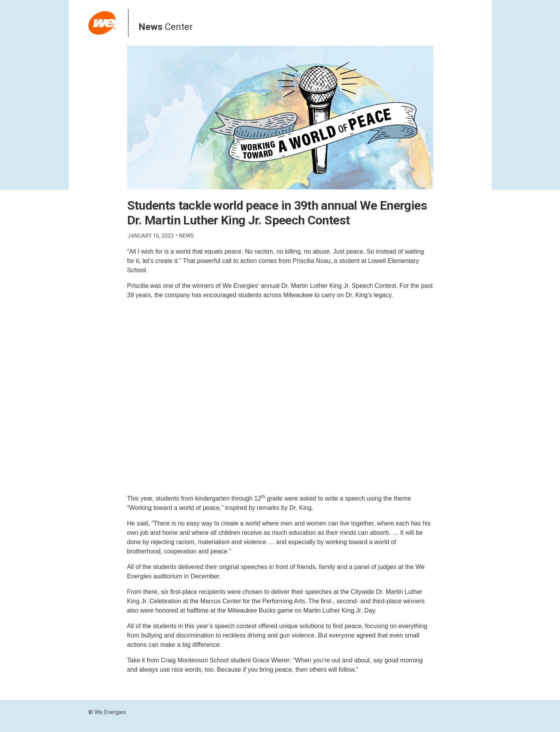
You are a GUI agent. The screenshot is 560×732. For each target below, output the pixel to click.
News (186, 236)
